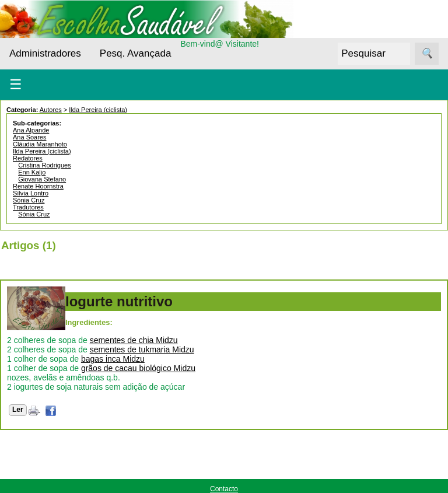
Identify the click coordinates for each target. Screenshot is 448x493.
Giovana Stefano (42, 179)
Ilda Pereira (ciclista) (98, 110)
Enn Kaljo (32, 172)
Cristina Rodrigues (44, 165)
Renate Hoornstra (38, 186)
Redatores (28, 158)
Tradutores (28, 207)
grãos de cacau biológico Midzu (138, 368)
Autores (51, 110)
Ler (18, 410)
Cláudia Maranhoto (40, 144)
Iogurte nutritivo (119, 301)
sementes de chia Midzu (134, 340)
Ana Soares (29, 137)
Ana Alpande (31, 130)
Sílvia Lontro (31, 193)
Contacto (224, 489)
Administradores (45, 53)
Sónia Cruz (29, 200)
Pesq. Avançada (136, 53)
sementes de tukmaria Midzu (142, 349)
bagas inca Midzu (113, 359)
